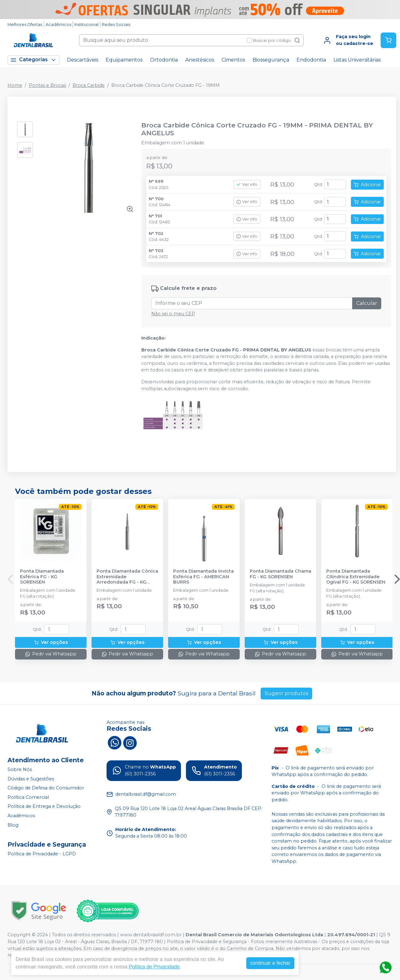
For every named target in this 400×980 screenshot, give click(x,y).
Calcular (367, 303)
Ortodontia (164, 60)
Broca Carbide (89, 85)
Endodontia (311, 60)
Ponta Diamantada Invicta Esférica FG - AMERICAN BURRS (203, 577)
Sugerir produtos (286, 693)
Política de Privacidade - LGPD (42, 854)
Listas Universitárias (357, 60)
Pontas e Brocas (47, 85)
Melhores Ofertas (25, 25)
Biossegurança (271, 60)
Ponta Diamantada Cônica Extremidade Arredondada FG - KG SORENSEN (127, 577)
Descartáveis (82, 60)
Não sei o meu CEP (173, 314)
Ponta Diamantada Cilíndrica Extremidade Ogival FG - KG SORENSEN (356, 577)
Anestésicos (200, 60)
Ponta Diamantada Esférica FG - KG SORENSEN (42, 577)
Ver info (247, 184)
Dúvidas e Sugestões (31, 779)
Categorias (33, 60)
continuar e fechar (270, 963)
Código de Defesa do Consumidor (46, 788)
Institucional (86, 25)
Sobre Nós (20, 769)
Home (15, 85)
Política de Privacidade (154, 967)
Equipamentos (124, 60)
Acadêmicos (58, 25)
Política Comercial (28, 797)
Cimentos (233, 60)
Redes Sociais (116, 25)
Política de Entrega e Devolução (44, 807)
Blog (13, 825)
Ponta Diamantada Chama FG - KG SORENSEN (280, 574)
